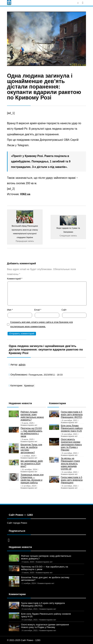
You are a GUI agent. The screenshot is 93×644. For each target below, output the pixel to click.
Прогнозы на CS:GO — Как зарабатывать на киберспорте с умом (31, 432)
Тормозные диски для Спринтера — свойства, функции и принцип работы (32, 479)
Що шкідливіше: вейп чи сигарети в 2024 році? (32, 464)
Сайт (64, 310)
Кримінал (29, 386)
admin (22, 365)
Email (38, 310)
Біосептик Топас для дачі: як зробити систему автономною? (31, 449)
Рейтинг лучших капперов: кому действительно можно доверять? (32, 416)
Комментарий (15, 279)
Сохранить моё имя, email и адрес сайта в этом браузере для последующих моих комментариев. (41, 324)
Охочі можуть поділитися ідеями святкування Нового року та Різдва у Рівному (71, 445)
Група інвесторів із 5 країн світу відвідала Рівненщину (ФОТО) (72, 414)
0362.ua (25, 194)
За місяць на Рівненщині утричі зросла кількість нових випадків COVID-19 (70, 464)
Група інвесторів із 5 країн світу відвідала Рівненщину (72, 480)
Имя (10, 310)
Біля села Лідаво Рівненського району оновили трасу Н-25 (72, 428)
